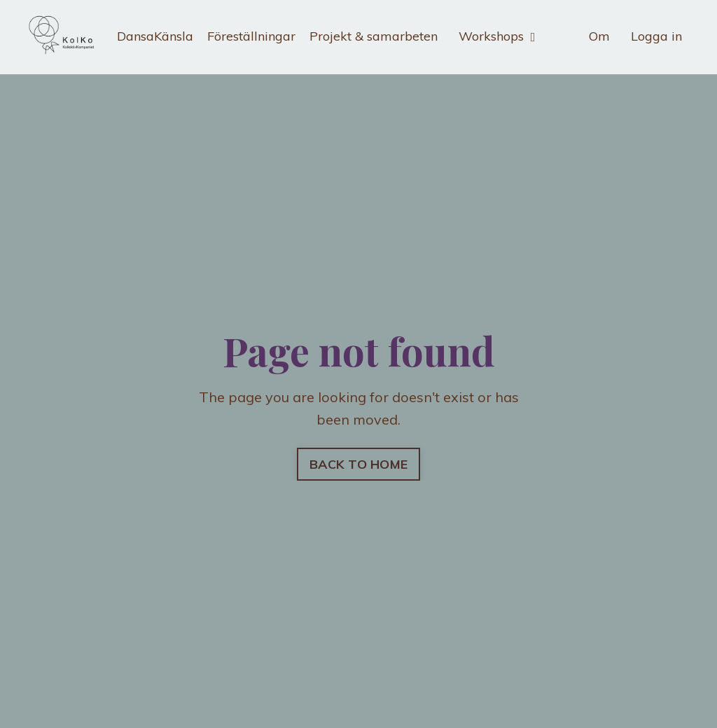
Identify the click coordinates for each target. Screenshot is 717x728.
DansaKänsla (155, 36)
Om (599, 36)
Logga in (656, 36)
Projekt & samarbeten (374, 36)
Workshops (497, 36)
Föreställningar (251, 36)
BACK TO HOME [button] (358, 464)
